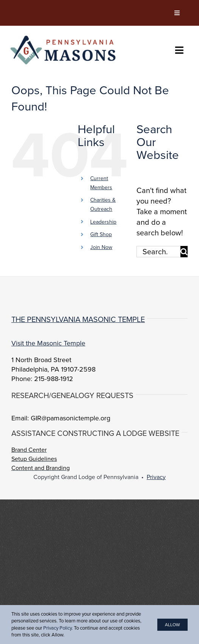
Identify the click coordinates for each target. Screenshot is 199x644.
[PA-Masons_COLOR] (64, 37)
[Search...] (158, 252)
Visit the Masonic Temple (48, 343)
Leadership (103, 222)
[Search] (184, 252)
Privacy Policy (57, 628)
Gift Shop (101, 234)
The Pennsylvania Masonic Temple (78, 319)
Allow (172, 625)
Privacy (156, 477)
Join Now (101, 247)
